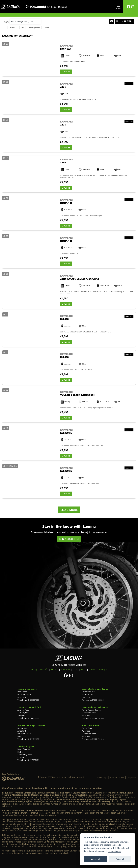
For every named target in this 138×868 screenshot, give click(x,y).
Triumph (103, 670)
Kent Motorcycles (26, 747)
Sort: (7, 22)
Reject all (120, 859)
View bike (66, 72)
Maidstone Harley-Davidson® (31, 726)
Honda (54, 670)
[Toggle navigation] (118, 7)
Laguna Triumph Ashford (29, 708)
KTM (76, 670)
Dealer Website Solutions (10, 774)
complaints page (13, 853)
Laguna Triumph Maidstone (95, 708)
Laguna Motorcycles (27, 689)
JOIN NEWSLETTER (69, 539)
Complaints (131, 778)
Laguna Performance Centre (95, 689)
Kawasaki (66, 670)
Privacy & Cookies (117, 778)
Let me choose (114, 851)
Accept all (96, 859)
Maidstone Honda (90, 726)
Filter (127, 21)
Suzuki (92, 670)
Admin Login (102, 778)
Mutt (83, 670)
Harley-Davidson (39, 670)
